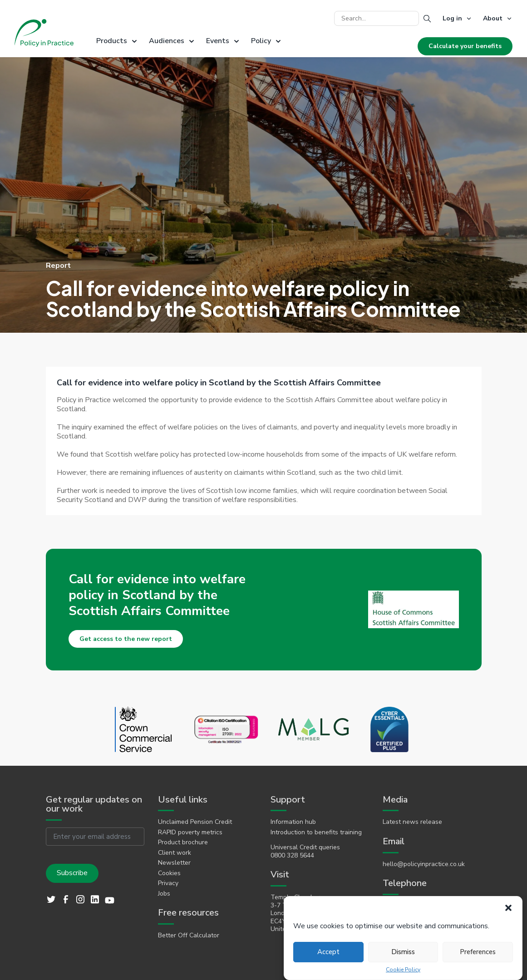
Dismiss (403, 952)
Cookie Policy (403, 970)
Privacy (168, 883)
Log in (452, 18)
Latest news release (412, 822)
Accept (328, 952)
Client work (175, 853)
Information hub (293, 822)
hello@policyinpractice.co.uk (424, 864)
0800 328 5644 (292, 856)
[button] (508, 908)
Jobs (164, 894)
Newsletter (174, 863)
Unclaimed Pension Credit (195, 822)
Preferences (478, 952)
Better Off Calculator (189, 936)
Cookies (169, 873)
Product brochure (183, 842)
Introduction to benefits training (316, 832)
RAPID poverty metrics (190, 832)
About (493, 18)
